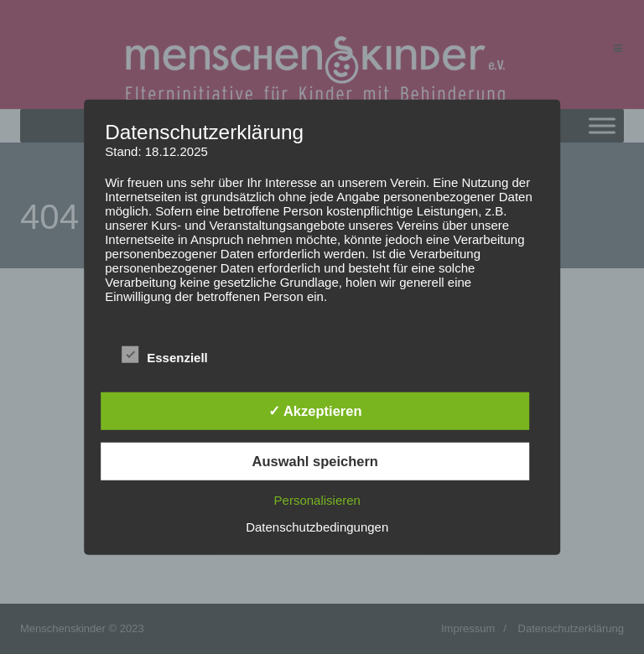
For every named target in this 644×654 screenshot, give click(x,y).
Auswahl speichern (315, 461)
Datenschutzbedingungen (317, 526)
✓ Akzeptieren (315, 411)
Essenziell (165, 356)
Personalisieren (317, 499)
